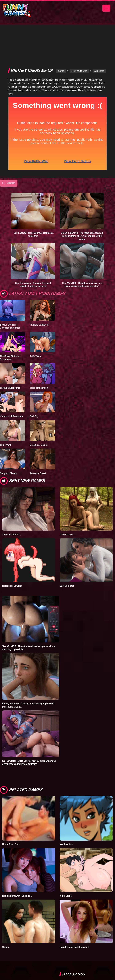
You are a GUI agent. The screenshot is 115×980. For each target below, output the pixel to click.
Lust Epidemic (67, 556)
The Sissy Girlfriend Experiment (10, 328)
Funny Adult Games (79, 41)
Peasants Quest (38, 444)
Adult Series (99, 41)
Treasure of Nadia (11, 505)
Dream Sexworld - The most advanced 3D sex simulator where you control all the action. (82, 206)
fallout (65, 969)
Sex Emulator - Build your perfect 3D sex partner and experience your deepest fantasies (29, 733)
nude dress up (92, 969)
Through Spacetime (10, 358)
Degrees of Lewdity (12, 556)
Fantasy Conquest (39, 295)
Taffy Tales (35, 327)
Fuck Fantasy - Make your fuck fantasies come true (33, 205)
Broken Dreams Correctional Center (10, 297)
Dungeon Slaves (8, 444)
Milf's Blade (66, 866)
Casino (6, 917)
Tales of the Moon (39, 358)
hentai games (98, 962)
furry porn (78, 955)
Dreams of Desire (39, 415)
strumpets (77, 969)
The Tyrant (5, 415)
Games (61, 41)
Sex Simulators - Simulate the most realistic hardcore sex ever (33, 255)
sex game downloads (95, 955)
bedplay (65, 962)
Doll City (34, 387)
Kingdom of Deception (11, 387)
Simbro (65, 955)
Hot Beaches (66, 815)
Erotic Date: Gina (11, 815)
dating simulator (81, 962)
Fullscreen (9, 154)
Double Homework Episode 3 (75, 917)
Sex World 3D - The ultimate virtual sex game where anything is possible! (82, 255)
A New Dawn (66, 505)
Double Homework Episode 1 (17, 866)
